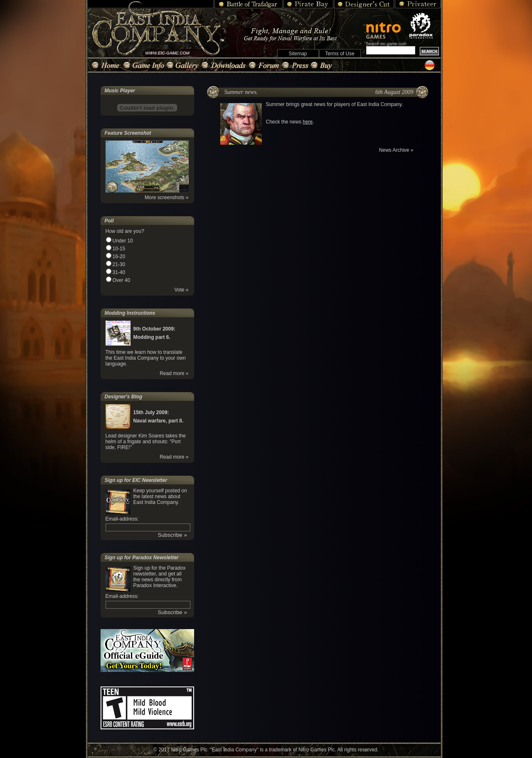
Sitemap (298, 54)
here (308, 122)
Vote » (181, 290)
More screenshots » (166, 198)
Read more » (174, 373)
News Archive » (396, 150)
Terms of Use (340, 54)
